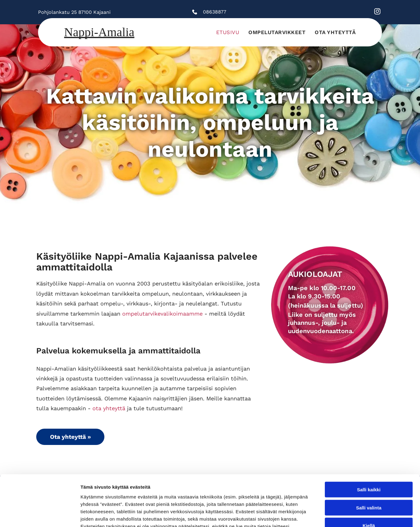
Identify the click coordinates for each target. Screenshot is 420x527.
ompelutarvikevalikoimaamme (162, 314)
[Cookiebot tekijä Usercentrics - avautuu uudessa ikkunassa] (40, 515)
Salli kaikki (369, 439)
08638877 (215, 12)
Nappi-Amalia (99, 32)
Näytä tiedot (328, 515)
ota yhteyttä (109, 408)
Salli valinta (369, 457)
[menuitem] (228, 32)
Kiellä (369, 475)
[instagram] (377, 12)
